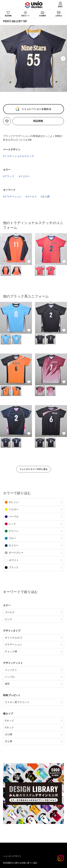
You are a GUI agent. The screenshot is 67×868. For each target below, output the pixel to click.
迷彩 (7, 684)
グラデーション (13, 197)
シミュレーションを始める (36, 109)
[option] (33, 59)
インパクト (11, 670)
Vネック (9, 728)
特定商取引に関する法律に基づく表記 (20, 863)
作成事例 (42, 16)
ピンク (8, 619)
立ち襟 (46, 197)
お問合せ (59, 16)
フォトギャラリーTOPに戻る (34, 469)
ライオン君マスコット (17, 702)
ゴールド (32, 197)
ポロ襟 (8, 734)
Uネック (9, 721)
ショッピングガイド (12, 856)
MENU (60, 6)
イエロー (25, 176)
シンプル (10, 677)
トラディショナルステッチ (19, 156)
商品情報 (8, 16)
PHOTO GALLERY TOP (15, 21)
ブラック (9, 176)
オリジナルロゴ (13, 638)
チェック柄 (11, 651)
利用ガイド (25, 16)
